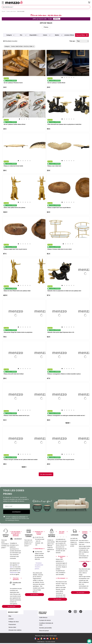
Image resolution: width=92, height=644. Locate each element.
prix (21, 35)
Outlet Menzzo (43, 617)
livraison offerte (69, 35)
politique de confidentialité (19, 517)
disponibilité (33, 35)
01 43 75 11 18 (39, 537)
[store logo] (46, 2)
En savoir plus (11, 606)
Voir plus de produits (46, 474)
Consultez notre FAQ (17, 583)
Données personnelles (45, 628)
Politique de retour (14, 622)
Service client (12, 627)
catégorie (9, 35)
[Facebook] (70, 612)
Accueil (3, 11)
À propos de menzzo (45, 620)
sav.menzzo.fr (18, 539)
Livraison (11, 619)
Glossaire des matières (15, 630)
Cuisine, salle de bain (11, 11)
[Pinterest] (81, 612)
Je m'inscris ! (16, 512)
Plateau (46, 27)
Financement (12, 624)
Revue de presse (44, 631)
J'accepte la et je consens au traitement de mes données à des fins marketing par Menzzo (16, 518)
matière (57, 35)
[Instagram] (75, 612)
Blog (10, 616)
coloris (45, 35)
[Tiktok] (84, 612)
